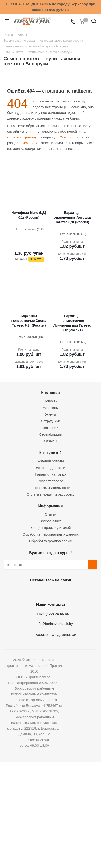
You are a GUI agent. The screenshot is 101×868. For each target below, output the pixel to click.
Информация (50, 506)
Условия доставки (50, 468)
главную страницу (22, 137)
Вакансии (50, 428)
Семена (28, 143)
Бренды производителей (51, 528)
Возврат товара (50, 481)
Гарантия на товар (50, 474)
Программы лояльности (50, 488)
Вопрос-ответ (50, 521)
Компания (50, 393)
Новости (50, 401)
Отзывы (50, 441)
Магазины (50, 408)
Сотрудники (50, 421)
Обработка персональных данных (50, 534)
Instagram (49, 591)
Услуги (50, 414)
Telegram (61, 591)
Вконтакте (26, 591)
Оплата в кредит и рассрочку (51, 494)
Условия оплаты (50, 461)
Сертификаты (51, 434)
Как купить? (50, 453)
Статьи (50, 514)
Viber (73, 591)
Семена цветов (72, 137)
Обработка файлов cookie (51, 541)
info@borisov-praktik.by (54, 624)
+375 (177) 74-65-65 (53, 614)
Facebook (38, 591)
